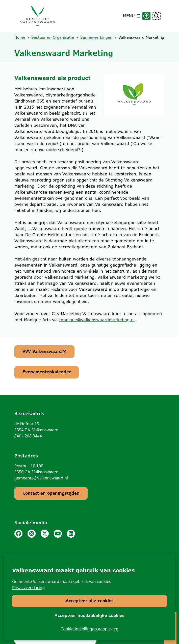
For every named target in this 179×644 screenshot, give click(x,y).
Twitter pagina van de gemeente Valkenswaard (45, 534)
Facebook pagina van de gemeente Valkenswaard (18, 534)
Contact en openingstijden (51, 493)
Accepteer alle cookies (90, 601)
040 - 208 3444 (28, 436)
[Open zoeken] (157, 16)
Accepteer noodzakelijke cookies (89, 615)
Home (20, 37)
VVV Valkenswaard (45, 351)
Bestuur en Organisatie (53, 37)
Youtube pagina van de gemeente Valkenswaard (58, 534)
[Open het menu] (132, 16)
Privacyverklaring (28, 588)
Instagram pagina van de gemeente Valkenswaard (32, 534)
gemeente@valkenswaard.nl (41, 478)
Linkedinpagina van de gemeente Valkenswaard (71, 534)
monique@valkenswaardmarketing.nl (97, 320)
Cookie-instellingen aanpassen (89, 629)
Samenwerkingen (96, 37)
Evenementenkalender (47, 372)
